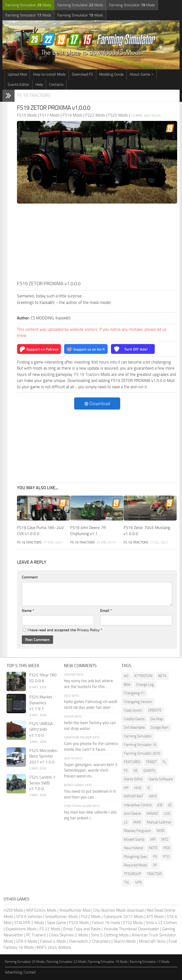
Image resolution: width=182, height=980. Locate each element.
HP (126, 788)
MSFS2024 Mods (41, 910)
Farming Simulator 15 (140, 745)
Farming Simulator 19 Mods (108, 962)
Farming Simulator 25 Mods (25, 962)
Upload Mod (17, 74)
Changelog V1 (134, 693)
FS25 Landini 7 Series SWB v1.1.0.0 (42, 783)
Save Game (57, 923)
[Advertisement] (97, 244)
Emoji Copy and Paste (82, 929)
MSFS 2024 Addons (54, 947)
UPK (138, 882)
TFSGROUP (132, 874)
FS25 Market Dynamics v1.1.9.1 (41, 703)
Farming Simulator (138, 736)
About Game (140, 74)
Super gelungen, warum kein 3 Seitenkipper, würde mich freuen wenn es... (91, 770)
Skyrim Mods (125, 941)
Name (28, 611)
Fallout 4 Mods (53, 941)
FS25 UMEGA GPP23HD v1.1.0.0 (41, 729)
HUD (138, 788)
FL (164, 762)
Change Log (145, 685)
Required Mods (135, 865)
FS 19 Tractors (34, 95)
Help (39, 84)
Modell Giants (134, 839)
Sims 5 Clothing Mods (110, 935)
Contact (30, 972)
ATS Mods (155, 917)
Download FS (82, 74)
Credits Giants (134, 719)
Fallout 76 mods (106, 923)
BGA (127, 685)
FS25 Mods (79, 923)
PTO (166, 857)
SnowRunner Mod (75, 910)
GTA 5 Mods (27, 941)
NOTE (153, 848)
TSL (127, 882)
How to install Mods (49, 74)
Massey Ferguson (137, 831)
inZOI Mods (13, 910)
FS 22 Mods (50, 929)
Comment (30, 577)
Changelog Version (138, 702)
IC (149, 788)
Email (106, 611)
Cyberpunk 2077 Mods (124, 917)
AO (126, 676)
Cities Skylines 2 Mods (68, 935)
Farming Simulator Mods (28, 5)
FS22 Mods (91, 917)
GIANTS (149, 771)
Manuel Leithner (159, 822)
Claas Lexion (133, 710)
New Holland (133, 848)
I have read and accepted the (63, 630)
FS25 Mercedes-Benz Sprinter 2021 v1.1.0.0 (44, 756)
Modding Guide (111, 74)
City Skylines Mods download (119, 910)
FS (126, 771)
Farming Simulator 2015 (142, 753)
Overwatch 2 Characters (90, 941)
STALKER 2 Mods (29, 923)
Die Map (157, 719)
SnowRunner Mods (62, 917)
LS (126, 822)
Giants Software (161, 779)
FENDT (151, 762)
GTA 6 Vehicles (29, 917)
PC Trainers (36, 935)
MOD (161, 831)
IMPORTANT (134, 796)
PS (155, 857)
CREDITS (155, 710)
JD (170, 805)
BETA (162, 676)
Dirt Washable (134, 727)
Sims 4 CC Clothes (161, 923)
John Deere (132, 814)
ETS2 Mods (133, 923)
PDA (167, 848)
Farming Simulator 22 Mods (66, 962)
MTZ (165, 839)
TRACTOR (154, 874)
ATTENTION (143, 676)
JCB (160, 805)
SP (155, 865)
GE (136, 771)
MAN (137, 822)
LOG (167, 814)
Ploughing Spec (135, 857)
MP (153, 839)
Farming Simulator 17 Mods (150, 962)
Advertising (13, 972)
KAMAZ (152, 814)
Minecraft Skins (152, 941)
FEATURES (132, 762)
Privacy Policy (88, 630)
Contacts (56, 84)
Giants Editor (19, 84)
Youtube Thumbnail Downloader (131, 929)
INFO (153, 796)
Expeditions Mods (21, 929)
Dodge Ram (160, 727)
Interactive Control (138, 805)
